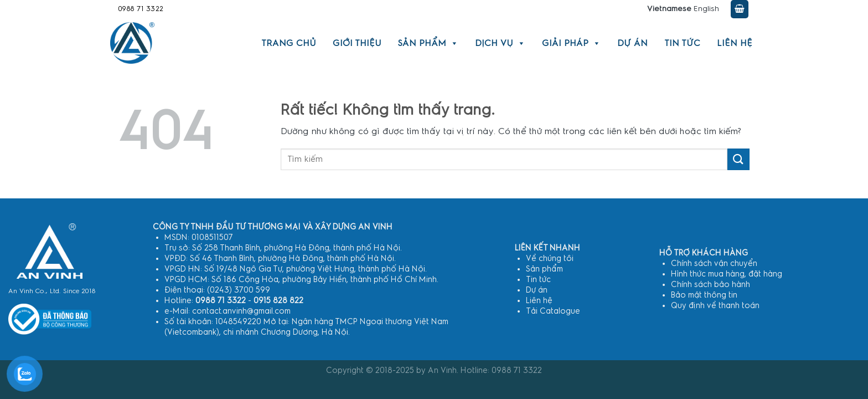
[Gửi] (738, 159)
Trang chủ (289, 43)
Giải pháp (571, 43)
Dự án (632, 43)
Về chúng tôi (550, 259)
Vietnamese (669, 9)
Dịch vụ (500, 43)
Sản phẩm (428, 43)
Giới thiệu (357, 43)
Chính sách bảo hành (711, 285)
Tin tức (682, 43)
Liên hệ (735, 43)
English (706, 9)
